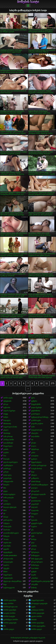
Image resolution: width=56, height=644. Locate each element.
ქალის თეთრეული (10, 462)
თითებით (35, 456)
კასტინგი (35, 578)
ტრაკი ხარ (35, 491)
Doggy (6, 414)
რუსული (6, 523)
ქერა (33, 398)
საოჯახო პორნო (9, 613)
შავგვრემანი (36, 404)
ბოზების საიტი (28, 2)
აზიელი (34, 475)
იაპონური (7, 504)
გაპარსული (36, 414)
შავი (33, 472)
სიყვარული (8, 575)
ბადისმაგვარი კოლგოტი (41, 581)
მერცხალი (35, 552)
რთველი (35, 514)
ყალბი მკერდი (37, 533)
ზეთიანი (34, 520)
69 (4, 514)
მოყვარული (8, 446)
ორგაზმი (34, 584)
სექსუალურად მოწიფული (41, 417)
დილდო (34, 488)
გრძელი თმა (8, 559)
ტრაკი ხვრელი (37, 562)
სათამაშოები (8, 443)
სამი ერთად (8, 436)
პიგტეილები (8, 578)
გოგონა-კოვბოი (37, 424)
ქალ (33, 543)
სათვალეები (8, 562)
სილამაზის (35, 436)
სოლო (34, 446)
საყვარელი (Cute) (10, 427)
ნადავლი (7, 420)
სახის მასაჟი (36, 481)
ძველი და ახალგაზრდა (12, 581)
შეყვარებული (36, 462)
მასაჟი (6, 517)
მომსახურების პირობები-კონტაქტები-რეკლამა (28, 638)
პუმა (33, 536)
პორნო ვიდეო (9, 629)
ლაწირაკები (36, 420)
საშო (33, 427)
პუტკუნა (6, 568)
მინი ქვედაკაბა (37, 559)
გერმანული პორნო (11, 620)
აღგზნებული (8, 465)
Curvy (5, 501)
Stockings (7, 433)
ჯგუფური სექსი (37, 523)
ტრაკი (6, 404)
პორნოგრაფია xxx (10, 607)
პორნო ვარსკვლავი (39, 465)
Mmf (5, 510)
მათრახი (7, 530)
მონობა (34, 588)
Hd (32, 440)
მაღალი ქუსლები (10, 507)
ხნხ (5, 626)
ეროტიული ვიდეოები (39, 604)
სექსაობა (7, 407)
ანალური (35, 433)
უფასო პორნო (36, 616)
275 (53, 383)
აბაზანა (34, 546)
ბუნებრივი (35, 449)
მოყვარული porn (37, 600)
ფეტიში (6, 549)
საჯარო (6, 565)
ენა (32, 530)
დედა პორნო (8, 604)
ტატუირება (7, 478)
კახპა (33, 453)
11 (47, 383)
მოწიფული (35, 556)
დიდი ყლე (7, 475)
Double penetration (10, 556)
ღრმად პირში (9, 440)
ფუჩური (34, 401)
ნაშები (6, 417)
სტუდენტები (8, 552)
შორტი (34, 539)
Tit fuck (6, 539)
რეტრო (34, 527)
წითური (6, 485)
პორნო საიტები (9, 616)
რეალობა (35, 510)
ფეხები (34, 572)
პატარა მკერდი (9, 411)
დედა (5, 491)
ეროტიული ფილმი (38, 494)
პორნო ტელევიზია (38, 626)
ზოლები (6, 459)
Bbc (5, 488)
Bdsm (5, 572)
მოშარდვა (35, 565)
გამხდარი (35, 478)
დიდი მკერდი (36, 407)
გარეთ (6, 472)
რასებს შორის (36, 469)
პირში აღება (8, 398)
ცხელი (6, 430)
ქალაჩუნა (7, 546)
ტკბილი (34, 459)
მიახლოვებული (9, 494)
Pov (5, 456)
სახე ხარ (34, 507)
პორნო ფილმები (10, 600)
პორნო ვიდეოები (38, 613)
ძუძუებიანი (7, 401)
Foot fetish (35, 568)
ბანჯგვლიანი (8, 481)
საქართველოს (9, 588)
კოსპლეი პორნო (37, 610)
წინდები (6, 536)
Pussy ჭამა (7, 527)
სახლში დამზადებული (40, 485)
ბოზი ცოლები (8, 498)
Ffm (33, 517)
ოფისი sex (7, 543)
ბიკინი (34, 575)
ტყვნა (33, 607)
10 (41, 383)
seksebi (34, 620)
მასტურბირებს (37, 430)
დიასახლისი (36, 501)
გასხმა (6, 449)
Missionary (7, 424)
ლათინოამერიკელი (11, 533)
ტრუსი (34, 443)
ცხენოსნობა (36, 411)
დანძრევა (7, 469)
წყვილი (34, 498)
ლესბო (6, 453)
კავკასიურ (35, 504)
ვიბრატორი (8, 520)
